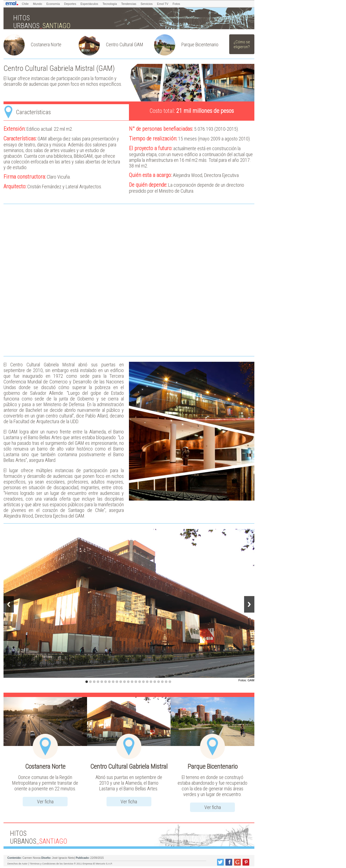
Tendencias (129, 4)
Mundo (38, 4)
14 (136, 682)
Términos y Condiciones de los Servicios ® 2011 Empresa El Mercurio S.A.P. (71, 864)
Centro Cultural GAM (125, 45)
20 (159, 682)
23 (170, 682)
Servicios (147, 4)
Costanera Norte (46, 45)
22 (166, 682)
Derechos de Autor (17, 864)
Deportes (70, 4)
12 (128, 682)
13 (132, 682)
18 (151, 682)
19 (155, 682)
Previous (9, 604)
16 (143, 682)
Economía (53, 4)
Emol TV (163, 4)
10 (121, 682)
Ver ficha (45, 802)
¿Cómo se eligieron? (242, 44)
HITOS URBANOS (42, 22)
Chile (25, 4)
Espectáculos (89, 4)
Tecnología (110, 4)
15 (140, 682)
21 (162, 682)
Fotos (177, 4)
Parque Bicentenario (200, 45)
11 (124, 682)
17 (147, 682)
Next (249, 604)
